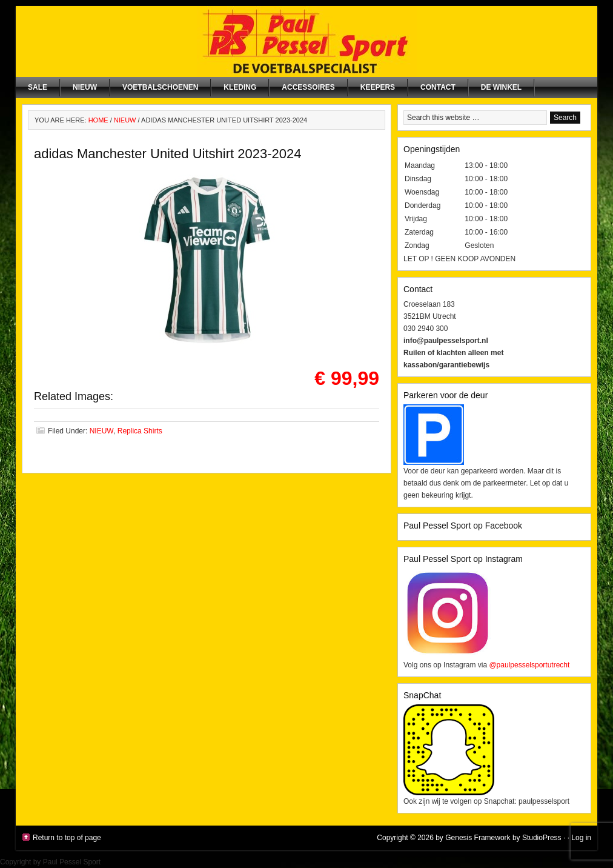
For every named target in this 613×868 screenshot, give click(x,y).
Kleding (240, 87)
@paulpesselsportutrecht (529, 665)
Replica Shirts (140, 431)
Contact (438, 87)
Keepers (378, 87)
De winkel (501, 87)
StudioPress (542, 838)
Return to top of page (67, 838)
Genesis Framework (478, 838)
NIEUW (85, 87)
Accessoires (308, 87)
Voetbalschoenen (160, 87)
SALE (38, 87)
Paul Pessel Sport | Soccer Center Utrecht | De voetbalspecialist (306, 42)
